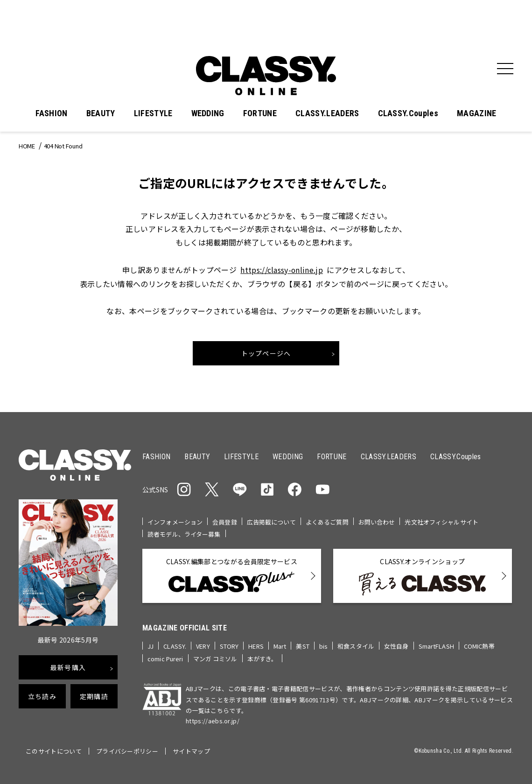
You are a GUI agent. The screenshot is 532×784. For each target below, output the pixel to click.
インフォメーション (175, 521)
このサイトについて (54, 750)
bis (323, 646)
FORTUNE (260, 113)
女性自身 (396, 646)
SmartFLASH (436, 646)
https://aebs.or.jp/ (213, 720)
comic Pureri (165, 658)
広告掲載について (271, 521)
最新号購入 (68, 667)
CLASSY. (175, 646)
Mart (280, 646)
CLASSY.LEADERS (327, 113)
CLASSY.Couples (408, 113)
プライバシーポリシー (127, 750)
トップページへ (266, 353)
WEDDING (208, 113)
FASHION (51, 113)
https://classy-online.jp (282, 270)
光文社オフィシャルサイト (441, 521)
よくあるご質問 (327, 521)
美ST (302, 646)
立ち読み (42, 696)
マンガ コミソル (215, 658)
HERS (256, 646)
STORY (229, 646)
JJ (150, 646)
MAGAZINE (477, 113)
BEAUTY (101, 113)
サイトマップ (191, 750)
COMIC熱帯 (479, 646)
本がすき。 (262, 658)
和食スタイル (356, 646)
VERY (203, 646)
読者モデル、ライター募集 (184, 534)
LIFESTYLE (153, 113)
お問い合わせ (377, 521)
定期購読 (94, 696)
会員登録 (225, 521)
